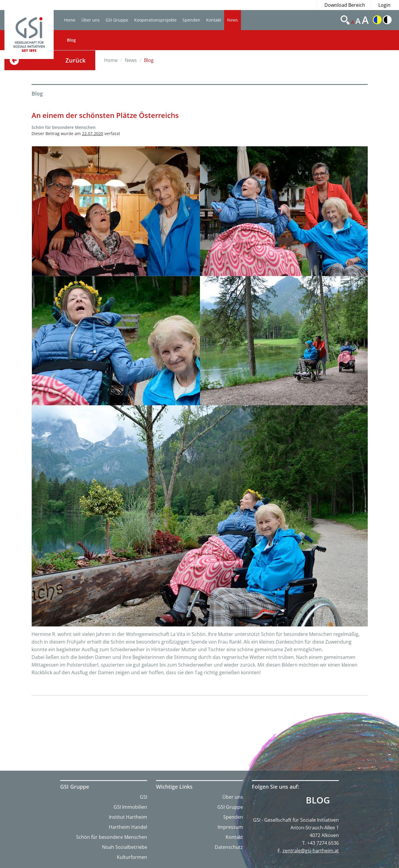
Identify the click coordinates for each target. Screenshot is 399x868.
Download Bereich (345, 5)
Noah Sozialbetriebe (125, 847)
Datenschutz (229, 847)
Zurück (75, 60)
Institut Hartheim (128, 817)
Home (70, 20)
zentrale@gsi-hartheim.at (311, 851)
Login (384, 5)
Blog (71, 40)
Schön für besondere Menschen (112, 837)
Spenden (191, 20)
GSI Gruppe (117, 20)
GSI (143, 797)
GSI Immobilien (130, 807)
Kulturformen (132, 857)
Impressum (230, 827)
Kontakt (214, 20)
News (233, 20)
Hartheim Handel (128, 827)
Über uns (91, 20)
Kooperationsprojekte (155, 20)
